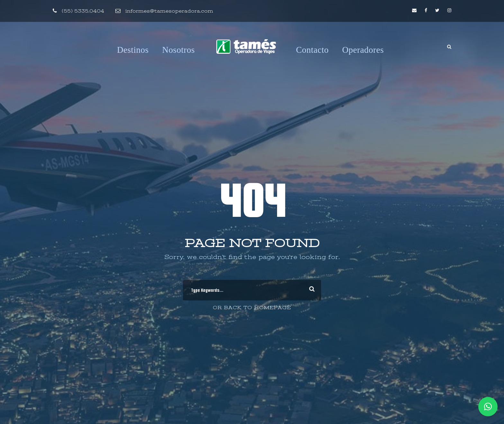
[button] (488, 407)
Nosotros (179, 50)
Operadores (363, 50)
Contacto (312, 50)
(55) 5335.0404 (83, 11)
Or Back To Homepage (252, 308)
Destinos (133, 50)
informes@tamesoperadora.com (169, 11)
